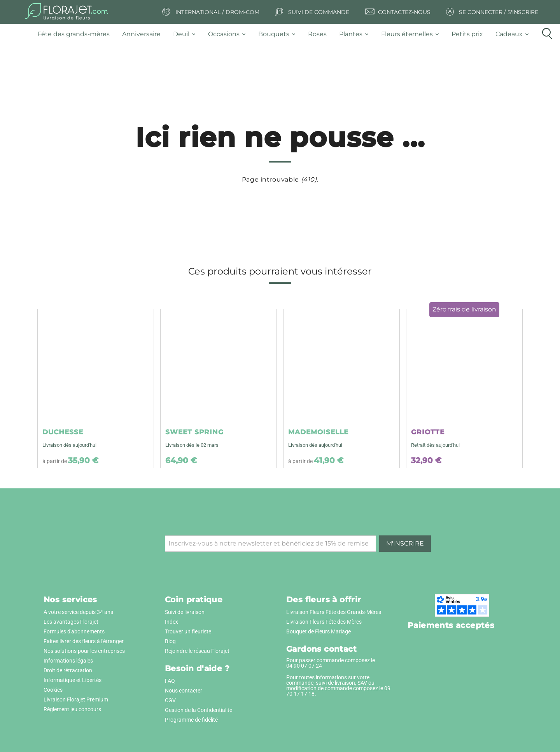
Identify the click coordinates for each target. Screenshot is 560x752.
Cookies (53, 690)
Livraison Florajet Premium (76, 700)
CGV (170, 700)
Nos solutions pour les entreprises (84, 651)
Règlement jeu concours (72, 709)
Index (171, 622)
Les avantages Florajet (71, 622)
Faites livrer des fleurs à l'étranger (84, 641)
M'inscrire (405, 543)
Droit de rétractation (68, 670)
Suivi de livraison (185, 612)
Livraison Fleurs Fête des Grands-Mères (334, 612)
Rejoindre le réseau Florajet (197, 651)
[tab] (77, 34)
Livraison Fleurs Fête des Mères (324, 622)
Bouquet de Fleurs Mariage (318, 631)
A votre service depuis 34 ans (78, 612)
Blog (170, 641)
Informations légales (68, 661)
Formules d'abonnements (74, 631)
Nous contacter (184, 691)
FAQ (170, 681)
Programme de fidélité (191, 720)
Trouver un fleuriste (188, 631)
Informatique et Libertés (73, 680)
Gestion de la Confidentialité (199, 710)
